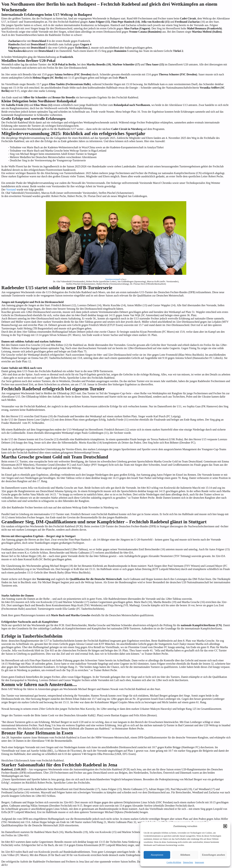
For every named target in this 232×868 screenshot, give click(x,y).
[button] (225, 826)
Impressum (199, 862)
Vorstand (11, 190)
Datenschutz (188, 862)
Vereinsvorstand (112, 279)
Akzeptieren (157, 855)
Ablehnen (185, 855)
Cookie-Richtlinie (174, 862)
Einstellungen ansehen (213, 855)
